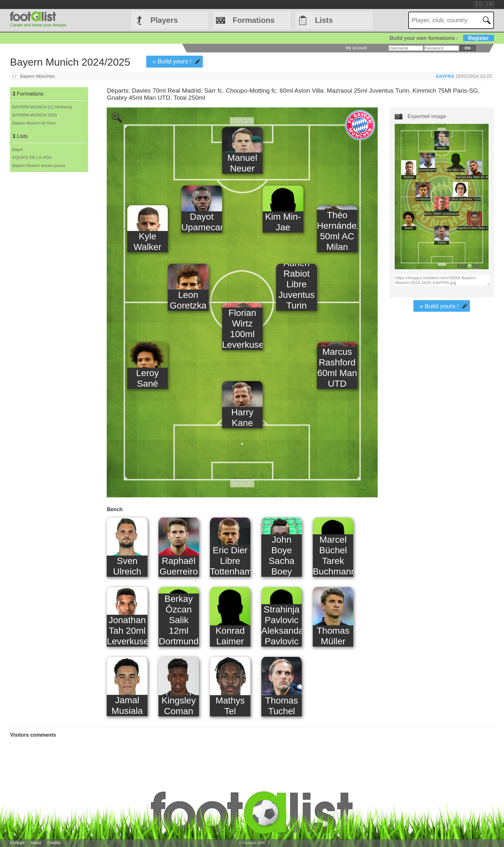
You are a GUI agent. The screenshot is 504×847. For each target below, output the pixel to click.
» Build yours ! (172, 61)
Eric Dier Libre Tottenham (230, 561)
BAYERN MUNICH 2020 (34, 115)
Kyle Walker (147, 241)
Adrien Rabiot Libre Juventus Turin (297, 284)
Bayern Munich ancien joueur (39, 166)
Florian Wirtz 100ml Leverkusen (242, 329)
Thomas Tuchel (282, 706)
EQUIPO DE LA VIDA (32, 157)
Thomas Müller (333, 636)
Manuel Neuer (243, 163)
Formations (254, 20)
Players (164, 20)
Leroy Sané (148, 378)
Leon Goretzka (188, 300)
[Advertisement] (49, 279)
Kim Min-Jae (283, 222)
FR (489, 4)
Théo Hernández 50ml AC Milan (337, 231)
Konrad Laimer (230, 636)
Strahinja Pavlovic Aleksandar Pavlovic (282, 625)
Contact (17, 843)
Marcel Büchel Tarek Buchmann (333, 555)
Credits (54, 843)
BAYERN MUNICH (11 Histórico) (42, 107)
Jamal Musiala (127, 705)
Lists (324, 20)
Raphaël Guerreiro (179, 566)
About (36, 843)
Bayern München (38, 76)
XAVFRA (445, 76)
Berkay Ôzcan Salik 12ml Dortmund (179, 620)
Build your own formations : (442, 38)
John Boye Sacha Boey (282, 555)
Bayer (18, 149)
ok (468, 48)
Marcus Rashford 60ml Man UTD (337, 368)
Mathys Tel (230, 706)
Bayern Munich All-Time (34, 123)
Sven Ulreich (127, 566)
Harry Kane (242, 417)
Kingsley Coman (179, 706)
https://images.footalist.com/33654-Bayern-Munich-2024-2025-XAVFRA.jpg (442, 280)
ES (478, 4)
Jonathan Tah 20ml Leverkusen (127, 631)
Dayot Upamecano (202, 222)
